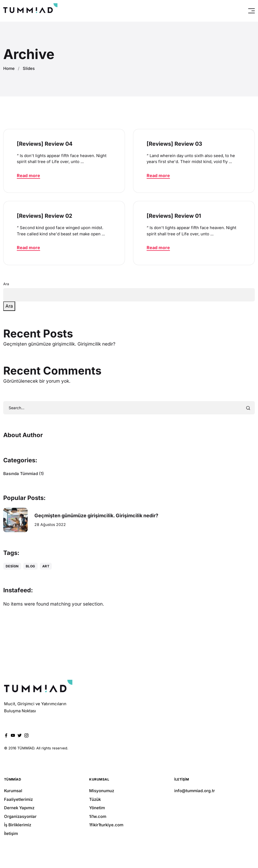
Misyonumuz (102, 791)
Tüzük (95, 799)
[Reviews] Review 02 (45, 216)
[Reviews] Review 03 (174, 144)
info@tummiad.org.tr (195, 791)
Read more (28, 175)
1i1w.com (98, 816)
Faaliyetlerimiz (18, 799)
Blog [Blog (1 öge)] (30, 566)
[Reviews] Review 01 (174, 216)
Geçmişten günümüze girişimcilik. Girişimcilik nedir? (59, 344)
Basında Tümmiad (21, 474)
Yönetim (97, 808)
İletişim (11, 833)
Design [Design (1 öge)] (12, 566)
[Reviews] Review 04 (45, 144)
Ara (6, 284)
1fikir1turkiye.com (106, 825)
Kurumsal (13, 791)
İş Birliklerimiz (18, 825)
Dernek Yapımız (19, 808)
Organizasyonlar (20, 816)
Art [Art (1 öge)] (46, 566)
